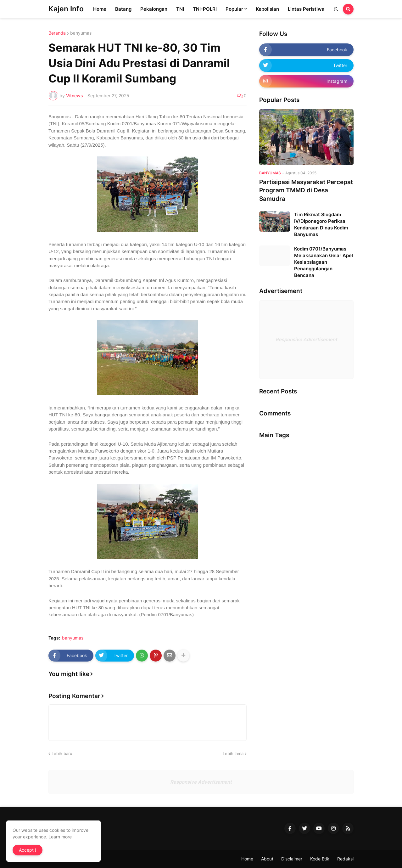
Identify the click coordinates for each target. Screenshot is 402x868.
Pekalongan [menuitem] (154, 9)
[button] (336, 9)
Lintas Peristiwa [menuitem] (306, 9)
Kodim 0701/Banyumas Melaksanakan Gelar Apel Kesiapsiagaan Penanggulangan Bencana (324, 262)
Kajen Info (66, 9)
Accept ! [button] (28, 850)
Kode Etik (320, 859)
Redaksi (345, 859)
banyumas (81, 33)
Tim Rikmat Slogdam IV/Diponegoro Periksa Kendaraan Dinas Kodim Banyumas (321, 224)
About (267, 859)
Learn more (60, 837)
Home (247, 859)
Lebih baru (62, 753)
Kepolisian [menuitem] (267, 9)
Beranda (57, 33)
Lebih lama (233, 753)
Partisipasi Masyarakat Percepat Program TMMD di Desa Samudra (306, 190)
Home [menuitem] (100, 9)
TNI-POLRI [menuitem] (205, 9)
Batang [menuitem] (123, 9)
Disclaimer (292, 859)
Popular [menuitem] (234, 9)
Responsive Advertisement (306, 339)
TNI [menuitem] (180, 9)
